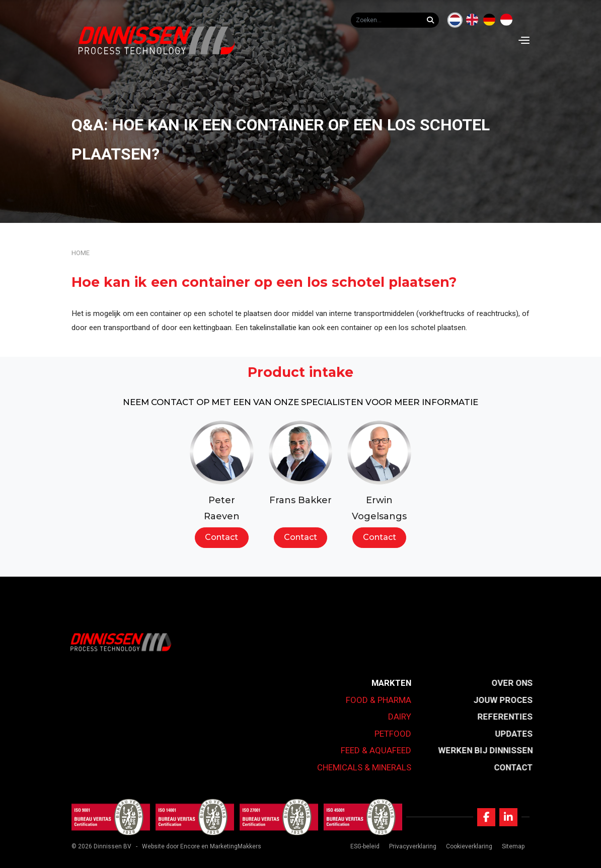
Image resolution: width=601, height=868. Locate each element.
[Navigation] (524, 40)
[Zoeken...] (433, 20)
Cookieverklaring (469, 846)
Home (81, 253)
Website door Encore (171, 846)
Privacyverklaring (413, 846)
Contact (221, 537)
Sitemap (513, 846)
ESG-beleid (365, 846)
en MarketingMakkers (231, 846)
